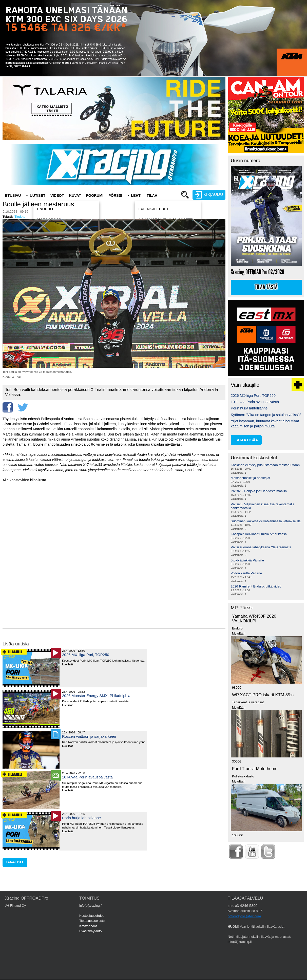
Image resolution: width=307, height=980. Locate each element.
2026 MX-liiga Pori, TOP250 (86, 655)
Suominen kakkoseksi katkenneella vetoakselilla (266, 521)
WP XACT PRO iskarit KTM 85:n (263, 695)
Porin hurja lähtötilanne (81, 818)
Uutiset (37, 195)
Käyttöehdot (88, 926)
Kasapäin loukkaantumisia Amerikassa (259, 534)
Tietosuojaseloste (92, 921)
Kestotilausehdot (91, 916)
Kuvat (75, 195)
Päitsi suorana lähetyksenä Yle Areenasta (261, 547)
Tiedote (20, 217)
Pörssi (115, 195)
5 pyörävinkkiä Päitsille (247, 560)
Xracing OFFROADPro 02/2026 (257, 272)
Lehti (136, 195)
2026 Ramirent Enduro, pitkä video (256, 586)
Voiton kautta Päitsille (246, 573)
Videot (57, 195)
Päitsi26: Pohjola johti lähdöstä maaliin (259, 491)
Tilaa (152, 195)
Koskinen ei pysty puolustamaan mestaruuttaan (265, 465)
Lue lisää (70, 665)
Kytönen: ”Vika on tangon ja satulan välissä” (266, 415)
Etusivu (13, 195)
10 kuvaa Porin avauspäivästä (87, 777)
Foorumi (95, 195)
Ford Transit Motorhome (255, 769)
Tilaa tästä (266, 287)
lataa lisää (15, 862)
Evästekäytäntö (91, 931)
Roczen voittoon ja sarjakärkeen (89, 736)
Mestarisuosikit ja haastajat (251, 478)
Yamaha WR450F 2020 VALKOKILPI (254, 619)
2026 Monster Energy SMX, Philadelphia (96, 696)
